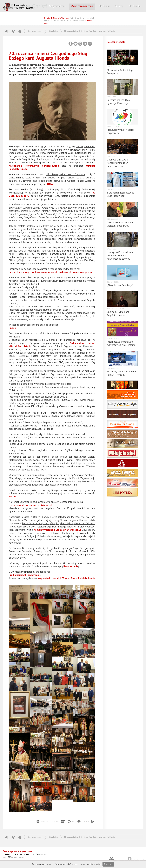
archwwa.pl (65, 272)
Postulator (122, 385)
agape (122, 463)
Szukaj (73, 13)
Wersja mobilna (140, 860)
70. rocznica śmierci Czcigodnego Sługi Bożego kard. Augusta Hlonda (89, 31)
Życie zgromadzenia (82, 6)
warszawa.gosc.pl (83, 272)
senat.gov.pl (17, 505)
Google (80, 44)
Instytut (122, 395)
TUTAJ (50, 184)
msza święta (122, 473)
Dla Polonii (104, 6)
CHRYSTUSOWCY (26, 7)
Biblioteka (122, 492)
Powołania (122, 434)
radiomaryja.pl (18, 575)
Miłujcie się (122, 453)
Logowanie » (120, 860)
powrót (6, 31)
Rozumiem (108, 864)
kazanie (74, 566)
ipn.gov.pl (31, 505)
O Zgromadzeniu (58, 6)
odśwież (13, 31)
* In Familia (135, 6)
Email (90, 44)
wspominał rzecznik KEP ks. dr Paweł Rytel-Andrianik (66, 578)
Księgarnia (122, 404)
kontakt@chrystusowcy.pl (13, 857)
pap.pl (14, 328)
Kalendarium (53, 31)
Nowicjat (122, 443)
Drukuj (92, 822)
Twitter (76, 44)
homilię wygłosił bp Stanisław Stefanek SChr (58, 530)
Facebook (71, 44)
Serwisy (119, 6)
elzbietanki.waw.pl (20, 272)
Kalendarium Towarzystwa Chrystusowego (34, 166)
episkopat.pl (45, 505)
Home (20, 31)
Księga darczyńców (122, 414)
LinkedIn (85, 44)
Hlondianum (122, 483)
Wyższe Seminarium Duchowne (122, 424)
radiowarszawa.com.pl (45, 272)
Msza (66, 566)
